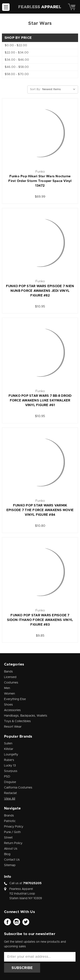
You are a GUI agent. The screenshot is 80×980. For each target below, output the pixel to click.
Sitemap (10, 865)
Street (8, 838)
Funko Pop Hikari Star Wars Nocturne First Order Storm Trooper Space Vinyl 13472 (40, 181)
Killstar (9, 749)
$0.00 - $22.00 (16, 45)
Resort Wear (13, 727)
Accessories (12, 710)
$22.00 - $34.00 (17, 53)
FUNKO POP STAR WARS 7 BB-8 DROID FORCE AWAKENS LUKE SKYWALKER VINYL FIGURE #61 (40, 401)
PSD (7, 777)
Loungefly (11, 755)
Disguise (10, 782)
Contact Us (12, 860)
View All (10, 799)
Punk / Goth (12, 832)
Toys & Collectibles (17, 721)
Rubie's (9, 760)
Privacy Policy (14, 827)
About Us (11, 849)
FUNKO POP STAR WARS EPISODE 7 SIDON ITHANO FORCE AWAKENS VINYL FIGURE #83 (40, 620)
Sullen (8, 744)
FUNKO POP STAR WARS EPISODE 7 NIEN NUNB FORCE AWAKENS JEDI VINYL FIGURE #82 (40, 291)
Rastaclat (10, 793)
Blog (7, 854)
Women (9, 694)
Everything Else (15, 699)
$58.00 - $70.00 (17, 74)
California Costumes (18, 788)
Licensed (10, 677)
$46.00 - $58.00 (17, 67)
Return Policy (13, 843)
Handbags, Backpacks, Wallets (26, 716)
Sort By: (35, 89)
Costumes (11, 683)
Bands (8, 672)
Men (7, 688)
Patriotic (10, 821)
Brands (9, 816)
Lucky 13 (10, 766)
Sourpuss (11, 771)
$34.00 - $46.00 (17, 60)
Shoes (8, 705)
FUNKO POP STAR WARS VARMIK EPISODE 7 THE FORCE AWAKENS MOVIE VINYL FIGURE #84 (40, 510)
